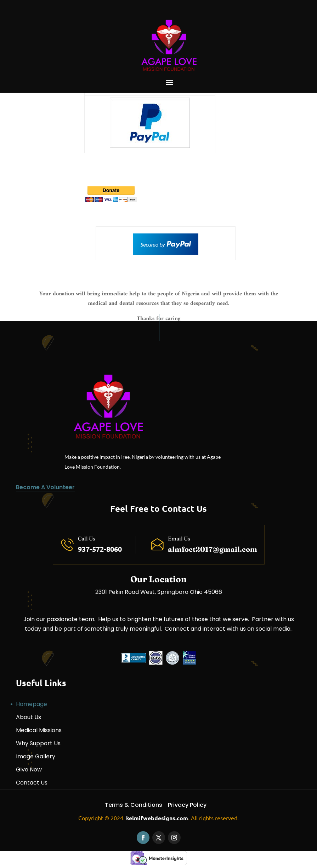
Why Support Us (38, 743)
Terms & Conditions (134, 805)
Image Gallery (36, 756)
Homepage (32, 704)
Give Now (29, 769)
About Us (29, 717)
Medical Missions (39, 730)
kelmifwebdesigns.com (157, 818)
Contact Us (32, 783)
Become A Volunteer (45, 487)
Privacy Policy (187, 805)
